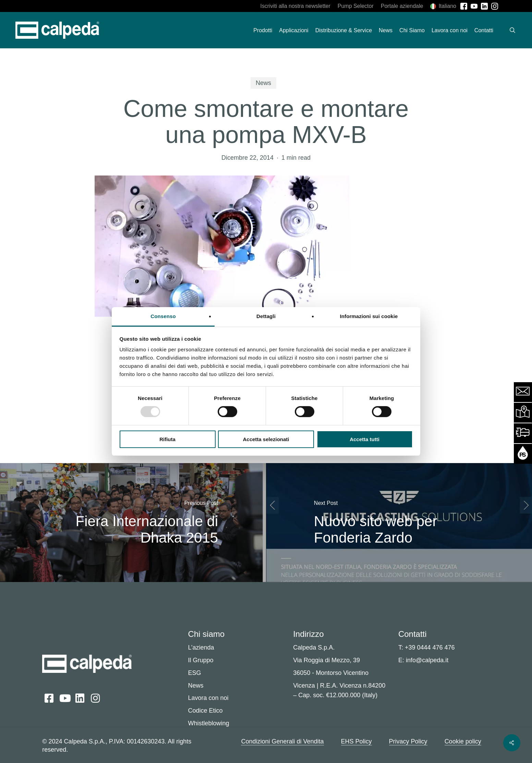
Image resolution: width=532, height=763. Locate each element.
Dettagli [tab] (266, 316)
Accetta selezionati (266, 439)
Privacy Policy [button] (408, 741)
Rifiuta (167, 439)
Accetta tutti (365, 439)
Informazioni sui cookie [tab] (369, 316)
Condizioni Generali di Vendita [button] (282, 741)
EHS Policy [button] (356, 741)
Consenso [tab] (163, 316)
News (263, 83)
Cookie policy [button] (463, 741)
